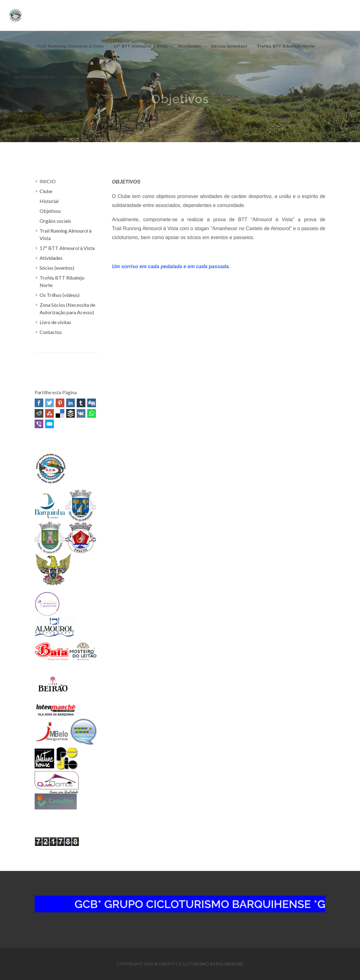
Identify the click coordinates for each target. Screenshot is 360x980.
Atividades (51, 258)
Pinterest (60, 403)
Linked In (71, 403)
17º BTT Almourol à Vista (67, 248)
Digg (92, 403)
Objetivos (50, 211)
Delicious (60, 413)
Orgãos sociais (55, 221)
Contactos (51, 332)
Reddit (39, 413)
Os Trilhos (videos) (60, 295)
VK (81, 413)
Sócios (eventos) (57, 268)
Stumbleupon (49, 413)
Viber (39, 424)
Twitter (49, 403)
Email (49, 424)
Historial (49, 201)
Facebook (39, 403)
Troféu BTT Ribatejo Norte (62, 281)
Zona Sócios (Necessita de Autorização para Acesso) (67, 308)
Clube (46, 191)
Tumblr (81, 403)
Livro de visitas (55, 322)
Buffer (71, 413)
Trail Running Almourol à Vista (66, 234)
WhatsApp (92, 413)
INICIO (48, 181)
